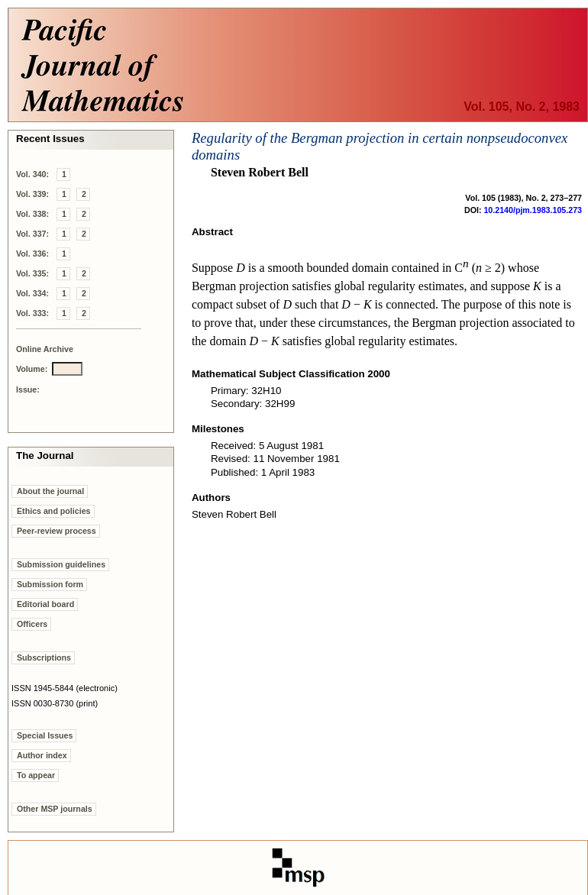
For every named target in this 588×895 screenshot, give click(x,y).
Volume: (32, 369)
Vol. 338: (32, 214)
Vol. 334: (32, 293)
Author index (42, 755)
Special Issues (45, 735)
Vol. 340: (32, 174)
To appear (36, 775)
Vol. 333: (32, 313)
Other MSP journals (55, 809)
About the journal (50, 491)
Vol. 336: (32, 254)
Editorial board (45, 604)
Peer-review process (57, 531)
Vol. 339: (32, 194)
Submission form (50, 584)
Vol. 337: (32, 234)
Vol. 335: (32, 273)
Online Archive (45, 349)
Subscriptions (44, 658)
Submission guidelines (61, 564)
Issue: (28, 389)
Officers (32, 624)
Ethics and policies (54, 511)
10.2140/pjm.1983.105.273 (533, 210)
